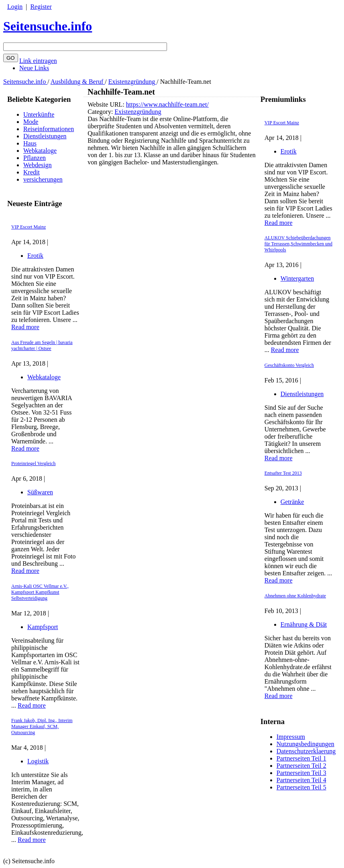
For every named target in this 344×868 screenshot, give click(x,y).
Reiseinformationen (49, 129)
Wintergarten (297, 278)
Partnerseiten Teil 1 (301, 758)
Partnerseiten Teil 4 (301, 780)
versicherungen (43, 179)
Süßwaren (40, 492)
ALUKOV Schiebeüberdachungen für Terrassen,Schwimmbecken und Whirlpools (298, 244)
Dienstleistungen (45, 136)
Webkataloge (40, 151)
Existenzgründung (132, 82)
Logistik (38, 761)
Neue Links (34, 68)
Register (41, 7)
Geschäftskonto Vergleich (289, 365)
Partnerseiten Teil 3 (301, 773)
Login (15, 7)
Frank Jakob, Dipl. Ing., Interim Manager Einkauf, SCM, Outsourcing (42, 726)
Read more (25, 327)
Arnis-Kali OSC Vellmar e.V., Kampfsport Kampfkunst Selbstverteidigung (40, 592)
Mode (31, 122)
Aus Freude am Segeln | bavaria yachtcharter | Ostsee (42, 345)
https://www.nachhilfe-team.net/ (167, 104)
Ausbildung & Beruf (78, 82)
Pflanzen (35, 158)
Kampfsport (43, 627)
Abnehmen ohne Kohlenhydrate (295, 596)
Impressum (291, 737)
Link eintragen (38, 61)
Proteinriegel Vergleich (34, 463)
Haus (30, 143)
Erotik (35, 256)
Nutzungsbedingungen (305, 744)
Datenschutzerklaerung (306, 751)
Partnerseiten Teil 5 (301, 787)
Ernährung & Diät (304, 624)
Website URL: (107, 104)
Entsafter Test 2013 (283, 473)
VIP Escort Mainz (28, 227)
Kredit (32, 172)
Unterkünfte (39, 114)
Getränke (292, 502)
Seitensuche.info (48, 26)
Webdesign (38, 165)
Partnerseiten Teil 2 (301, 766)
